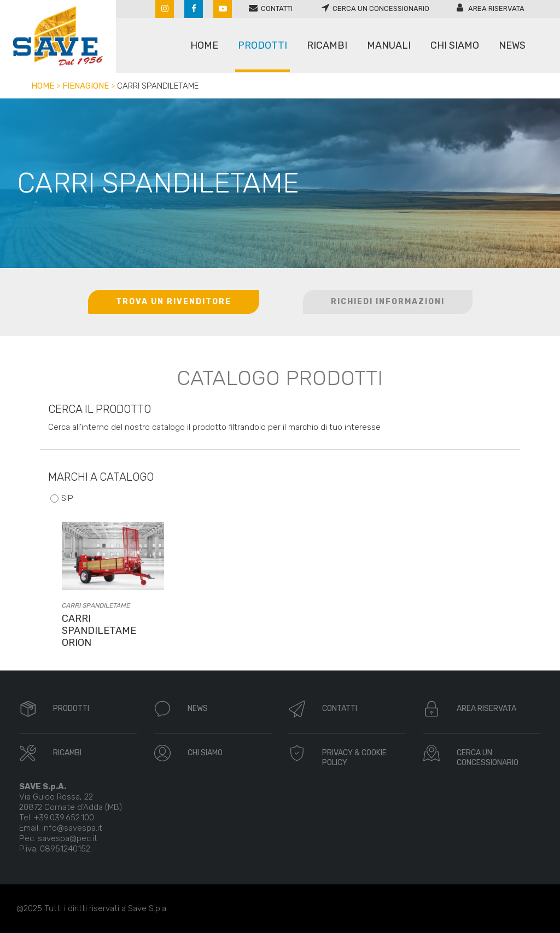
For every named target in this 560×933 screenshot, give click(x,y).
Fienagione (86, 86)
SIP (67, 498)
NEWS (198, 709)
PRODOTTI (71, 709)
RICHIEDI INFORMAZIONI (388, 302)
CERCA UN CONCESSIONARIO (488, 758)
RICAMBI (67, 753)
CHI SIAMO (205, 753)
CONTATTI (340, 709)
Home (43, 86)
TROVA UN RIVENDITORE (174, 302)
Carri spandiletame (96, 605)
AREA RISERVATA (486, 709)
